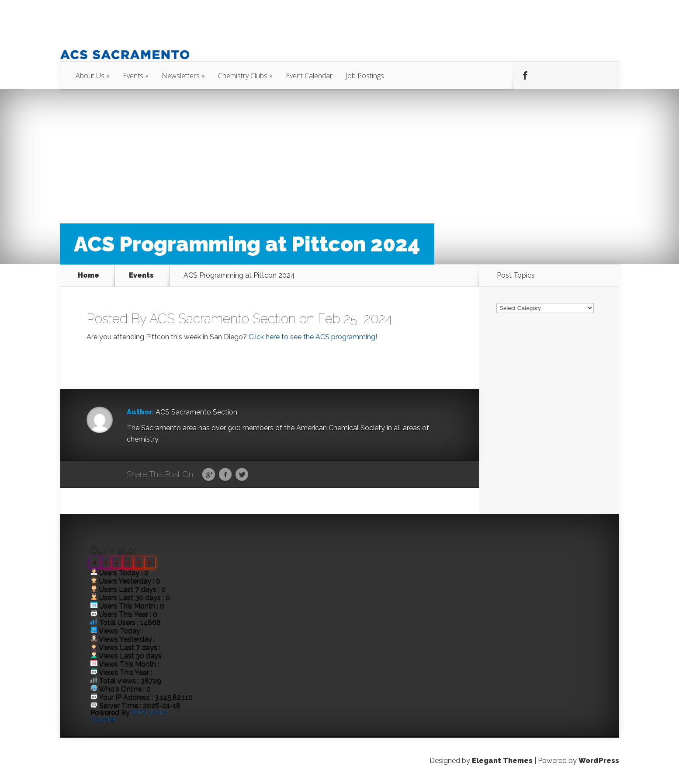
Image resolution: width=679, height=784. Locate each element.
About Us (90, 76)
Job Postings (365, 76)
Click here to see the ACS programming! (313, 337)
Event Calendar (309, 76)
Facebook (225, 475)
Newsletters (181, 76)
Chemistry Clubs (243, 76)
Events (133, 76)
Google (209, 475)
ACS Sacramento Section (223, 319)
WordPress (599, 761)
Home (88, 275)
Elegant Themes (502, 761)
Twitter (242, 475)
